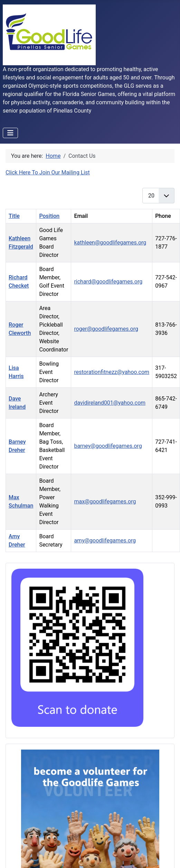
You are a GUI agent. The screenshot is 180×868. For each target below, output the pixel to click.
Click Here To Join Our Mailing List (48, 172)
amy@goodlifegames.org (105, 541)
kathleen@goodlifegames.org (110, 243)
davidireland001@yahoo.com (110, 403)
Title (14, 216)
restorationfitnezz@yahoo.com (112, 372)
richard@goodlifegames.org (108, 282)
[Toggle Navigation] (10, 133)
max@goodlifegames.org (105, 501)
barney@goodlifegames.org (108, 446)
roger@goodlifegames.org (106, 329)
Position (49, 216)
